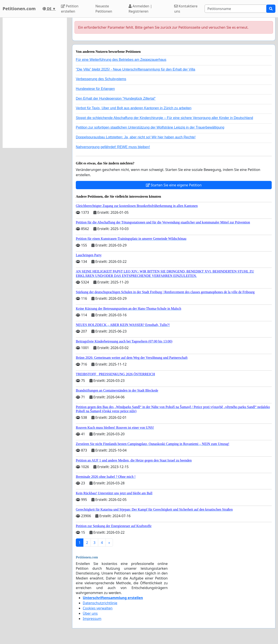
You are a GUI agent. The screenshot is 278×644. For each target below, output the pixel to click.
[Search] (236, 9)
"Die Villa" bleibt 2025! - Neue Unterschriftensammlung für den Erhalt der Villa (136, 69)
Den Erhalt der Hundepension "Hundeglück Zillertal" (116, 99)
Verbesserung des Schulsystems (101, 79)
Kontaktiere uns (186, 9)
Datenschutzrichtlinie (100, 603)
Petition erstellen (70, 9)
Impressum (92, 619)
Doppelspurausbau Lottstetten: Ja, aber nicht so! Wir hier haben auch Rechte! (136, 137)
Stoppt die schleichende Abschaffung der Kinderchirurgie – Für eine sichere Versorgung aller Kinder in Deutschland (164, 118)
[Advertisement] (35, 83)
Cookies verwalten (98, 608)
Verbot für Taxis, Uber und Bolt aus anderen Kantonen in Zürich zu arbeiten (134, 108)
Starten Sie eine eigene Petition (174, 185)
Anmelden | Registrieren (140, 9)
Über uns (90, 613)
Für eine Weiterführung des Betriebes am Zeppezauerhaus (121, 60)
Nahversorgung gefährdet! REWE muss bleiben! (113, 147)
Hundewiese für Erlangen (95, 89)
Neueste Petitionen (104, 9)
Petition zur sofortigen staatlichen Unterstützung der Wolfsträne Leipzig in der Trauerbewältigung (150, 127)
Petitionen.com (19, 9)
